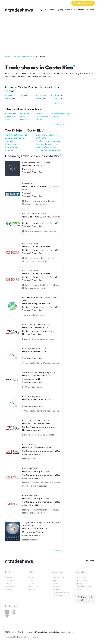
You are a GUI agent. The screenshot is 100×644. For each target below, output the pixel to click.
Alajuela (9, 96)
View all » (59, 103)
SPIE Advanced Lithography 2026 (38, 373)
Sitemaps (35, 572)
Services (39, 120)
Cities (8, 584)
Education (10, 117)
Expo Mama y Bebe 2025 (34, 397)
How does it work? (61, 593)
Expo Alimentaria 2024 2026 (36, 163)
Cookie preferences (68, 632)
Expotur (9, 150)
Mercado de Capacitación (48, 150)
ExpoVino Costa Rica (46, 147)
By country (50, 10)
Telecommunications (60, 114)
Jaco (22, 96)
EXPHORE (41, 138)
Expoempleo (11, 147)
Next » (58, 551)
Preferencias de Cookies (85, 599)
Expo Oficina (11, 144)
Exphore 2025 (29, 445)
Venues (91, 10)
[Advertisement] (50, 34)
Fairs (8, 572)
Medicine (24, 120)
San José (55, 96)
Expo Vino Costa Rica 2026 (35, 325)
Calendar (81, 10)
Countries (10, 581)
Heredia (9, 99)
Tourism (54, 117)
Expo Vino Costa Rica (46, 135)
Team (55, 584)
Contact (56, 587)
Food (8, 120)
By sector (70, 10)
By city (60, 10)
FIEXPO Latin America (16, 135)
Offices (56, 590)
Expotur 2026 (29, 184)
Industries (10, 587)
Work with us (58, 596)
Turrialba (55, 99)
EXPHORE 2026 (30, 244)
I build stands (82, 578)
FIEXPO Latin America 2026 (36, 214)
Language (89, 561)
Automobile (11, 114)
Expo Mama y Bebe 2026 (34, 349)
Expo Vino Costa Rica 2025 (35, 421)
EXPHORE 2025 (30, 469)
